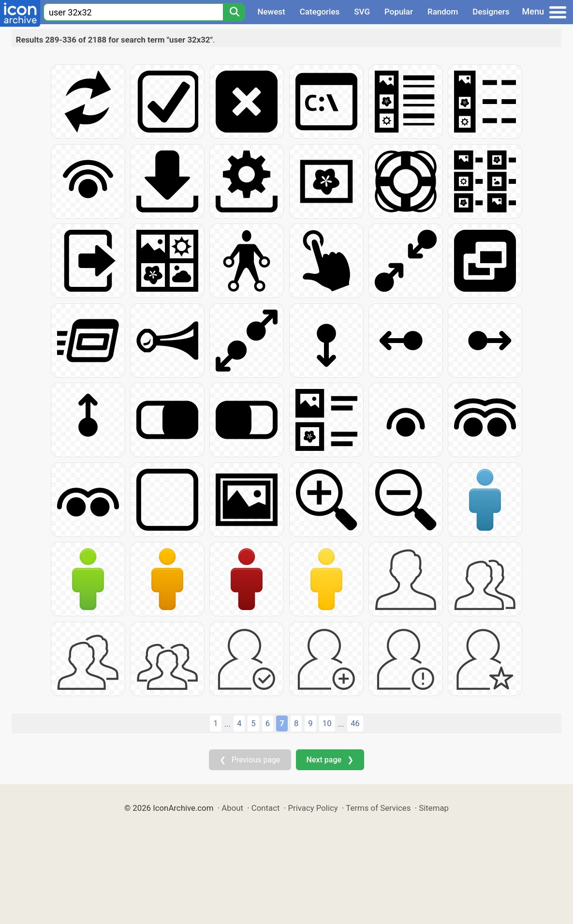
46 (355, 723)
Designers (491, 12)
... (228, 724)
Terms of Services (378, 808)
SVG (362, 12)
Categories (320, 12)
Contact (266, 808)
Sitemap (434, 808)
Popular (399, 12)
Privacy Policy (313, 808)
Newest (271, 12)
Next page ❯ (330, 760)
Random (443, 12)
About (232, 808)
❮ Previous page (250, 760)
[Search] (234, 12)
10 (327, 723)
